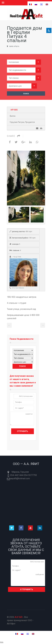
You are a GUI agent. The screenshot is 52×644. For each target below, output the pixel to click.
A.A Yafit (19, 617)
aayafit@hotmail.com (20, 478)
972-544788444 (18, 288)
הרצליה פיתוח (13, 46)
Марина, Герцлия (20, 472)
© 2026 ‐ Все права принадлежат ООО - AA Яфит (20, 620)
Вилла (13, 116)
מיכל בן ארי (17, 257)
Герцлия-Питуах (17, 122)
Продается (30, 122)
